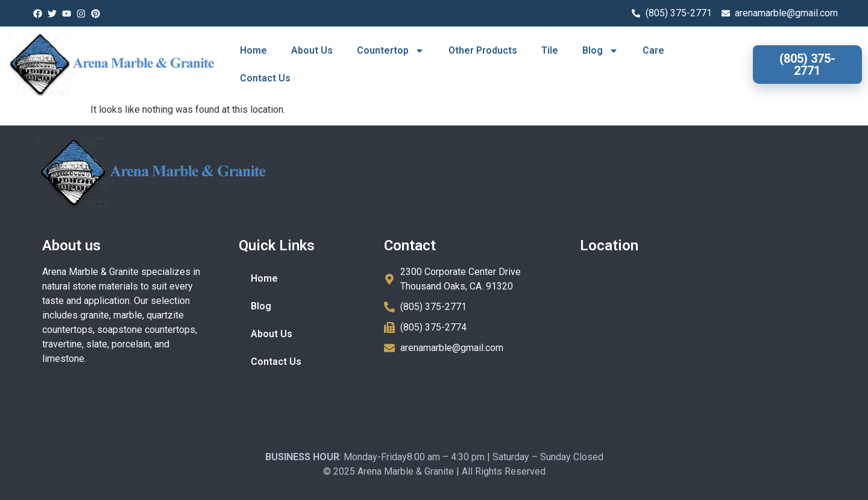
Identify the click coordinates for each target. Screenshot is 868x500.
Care (653, 50)
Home (253, 50)
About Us (312, 50)
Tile (550, 50)
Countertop (391, 51)
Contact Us (265, 78)
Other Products (483, 50)
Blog (600, 51)
